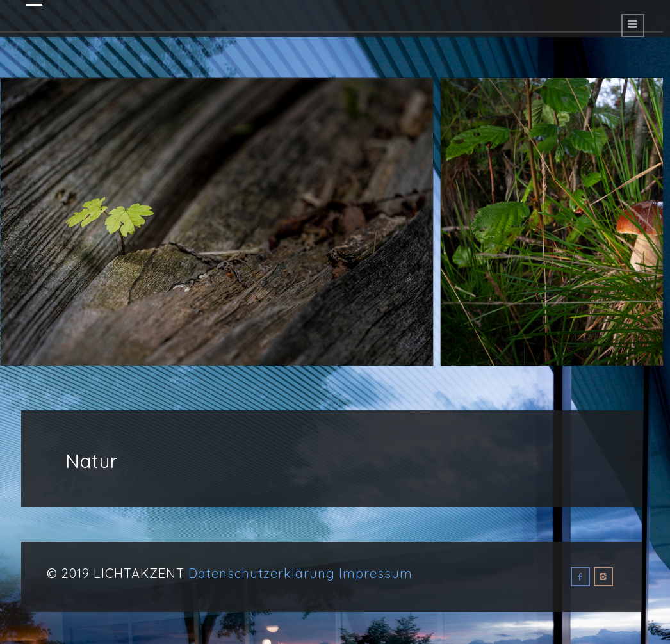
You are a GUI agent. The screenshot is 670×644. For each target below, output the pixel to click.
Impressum (376, 573)
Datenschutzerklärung (262, 573)
